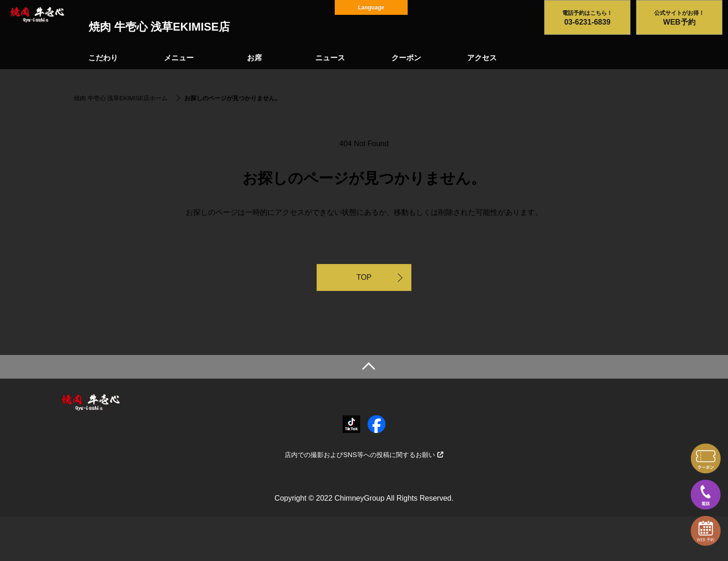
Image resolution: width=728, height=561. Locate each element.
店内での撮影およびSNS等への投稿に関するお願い (364, 455)
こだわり (103, 58)
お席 (254, 58)
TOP (364, 277)
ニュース (330, 58)
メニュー (179, 58)
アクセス (482, 58)
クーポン (406, 58)
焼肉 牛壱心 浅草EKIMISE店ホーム (121, 98)
